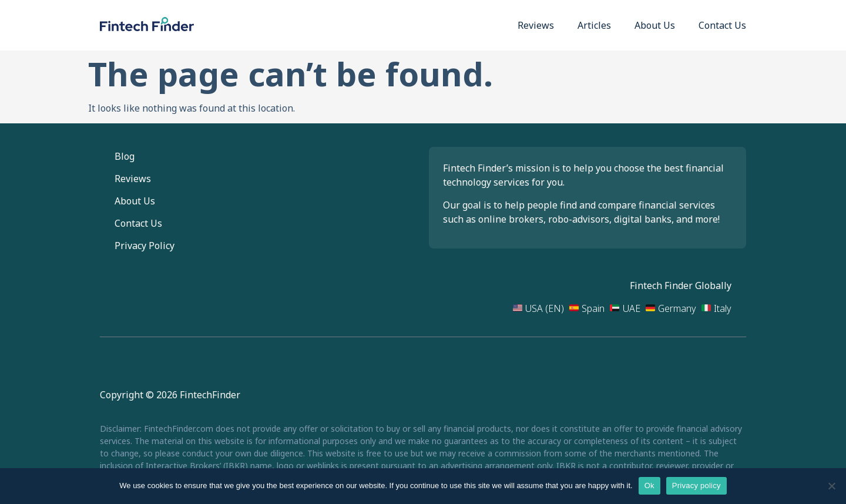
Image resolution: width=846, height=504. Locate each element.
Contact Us (722, 25)
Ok (649, 485)
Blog (125, 156)
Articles (594, 25)
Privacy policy (696, 485)
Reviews (536, 25)
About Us (655, 25)
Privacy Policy (145, 246)
